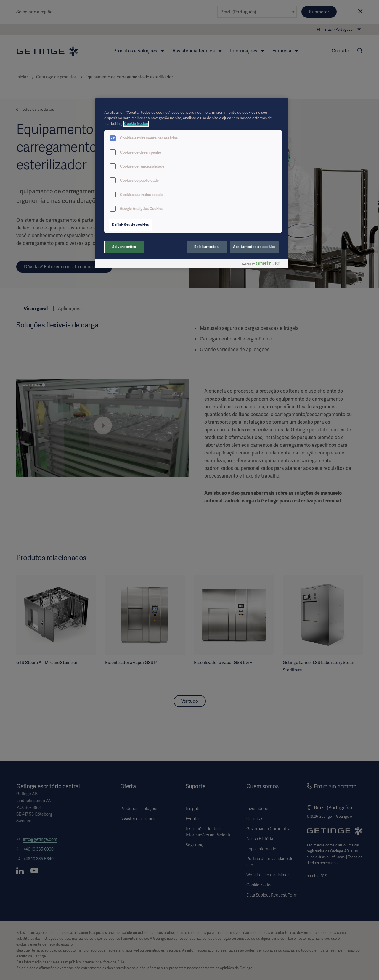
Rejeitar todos (206, 247)
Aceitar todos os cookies (254, 247)
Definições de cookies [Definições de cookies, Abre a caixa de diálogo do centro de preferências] (131, 224)
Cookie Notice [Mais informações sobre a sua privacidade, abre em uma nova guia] (136, 124)
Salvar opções (124, 247)
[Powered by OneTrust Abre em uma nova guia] (262, 265)
